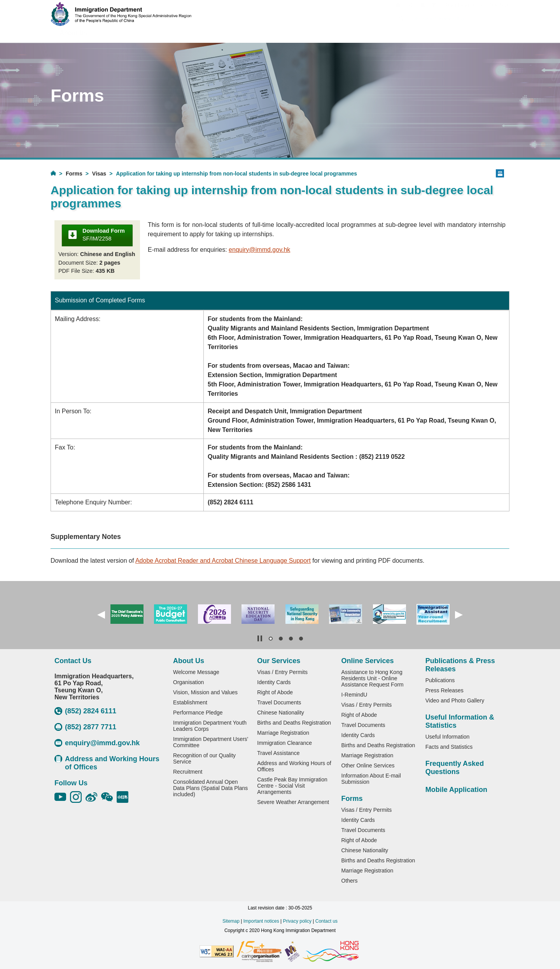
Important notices (261, 921)
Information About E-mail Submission (371, 779)
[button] (101, 615)
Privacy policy (297, 921)
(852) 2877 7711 (85, 727)
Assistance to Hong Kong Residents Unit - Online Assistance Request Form (373, 678)
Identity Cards (274, 682)
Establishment (190, 702)
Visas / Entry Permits (282, 672)
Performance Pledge (198, 713)
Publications (440, 680)
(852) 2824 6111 (85, 711)
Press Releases (444, 690)
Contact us (326, 921)
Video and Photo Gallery (455, 700)
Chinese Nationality (281, 713)
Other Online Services (368, 765)
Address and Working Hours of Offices (107, 763)
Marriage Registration (283, 733)
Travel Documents (279, 702)
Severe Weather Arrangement (293, 802)
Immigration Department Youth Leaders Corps (210, 726)
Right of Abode (275, 692)
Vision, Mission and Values (205, 692)
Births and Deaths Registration (294, 723)
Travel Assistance (278, 753)
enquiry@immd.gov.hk (259, 250)
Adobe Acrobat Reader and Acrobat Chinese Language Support (223, 561)
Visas (99, 174)
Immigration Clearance (284, 743)
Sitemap (231, 921)
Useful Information (448, 737)
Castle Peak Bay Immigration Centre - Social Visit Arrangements (292, 786)
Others (350, 881)
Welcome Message (196, 672)
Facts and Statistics (449, 747)
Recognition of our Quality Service (204, 758)
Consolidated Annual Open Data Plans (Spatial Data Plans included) (210, 788)
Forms (74, 174)
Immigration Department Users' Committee (211, 742)
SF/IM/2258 (104, 235)
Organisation (188, 682)
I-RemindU (354, 695)
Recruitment (188, 772)
